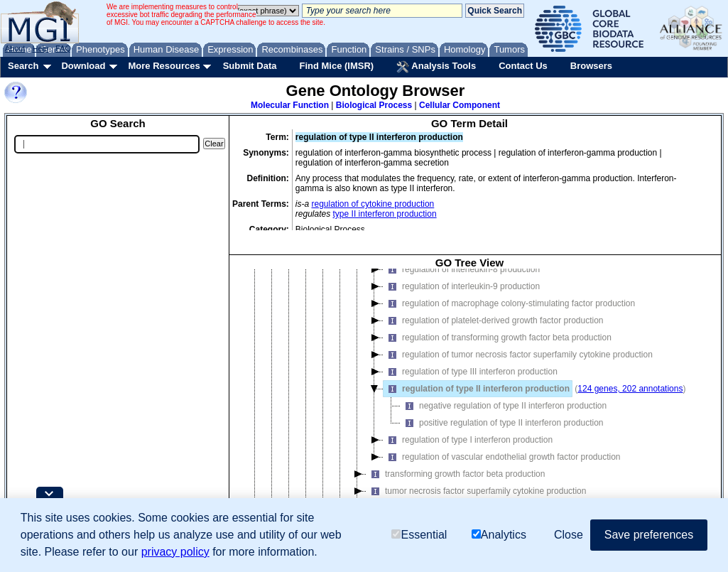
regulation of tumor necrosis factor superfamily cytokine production (518, 355)
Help (40, 48)
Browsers (591, 66)
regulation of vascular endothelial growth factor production (502, 457)
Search (23, 66)
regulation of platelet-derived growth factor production (494, 320)
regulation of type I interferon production (468, 440)
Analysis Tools (436, 67)
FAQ (63, 48)
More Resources (164, 66)
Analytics (499, 535)
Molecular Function (290, 105)
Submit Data (250, 66)
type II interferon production (385, 214)
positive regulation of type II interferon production (502, 423)
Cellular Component (460, 105)
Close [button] (569, 535)
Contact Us (523, 66)
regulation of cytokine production (373, 204)
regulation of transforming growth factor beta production (498, 338)
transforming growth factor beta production (456, 474)
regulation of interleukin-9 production (462, 286)
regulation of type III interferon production (471, 372)
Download (83, 66)
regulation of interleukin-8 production (462, 269)
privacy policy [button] (175, 552)
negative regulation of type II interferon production (504, 406)
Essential (419, 535)
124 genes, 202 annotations (630, 389)
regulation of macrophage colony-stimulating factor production (509, 303)
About (15, 48)
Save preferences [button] (649, 535)
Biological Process (374, 105)
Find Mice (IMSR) (336, 66)
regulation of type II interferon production (477, 389)
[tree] (469, 400)
